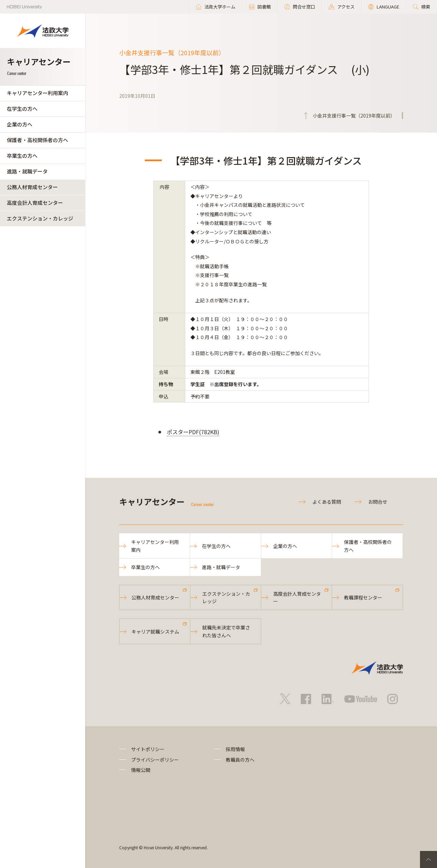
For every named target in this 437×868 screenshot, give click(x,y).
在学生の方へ (22, 109)
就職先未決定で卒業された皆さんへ (226, 631)
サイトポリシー (148, 749)
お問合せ (378, 502)
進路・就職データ (27, 171)
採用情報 (235, 749)
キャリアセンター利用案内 (37, 93)
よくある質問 (327, 502)
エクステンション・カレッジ (40, 218)
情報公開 (141, 770)
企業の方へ (20, 124)
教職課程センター (363, 597)
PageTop (428, 859)
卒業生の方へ (22, 156)
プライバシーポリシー (155, 760)
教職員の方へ (240, 760)
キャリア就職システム (155, 631)
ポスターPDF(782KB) (193, 432)
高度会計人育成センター (35, 203)
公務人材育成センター (32, 187)
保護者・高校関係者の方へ (37, 140)
